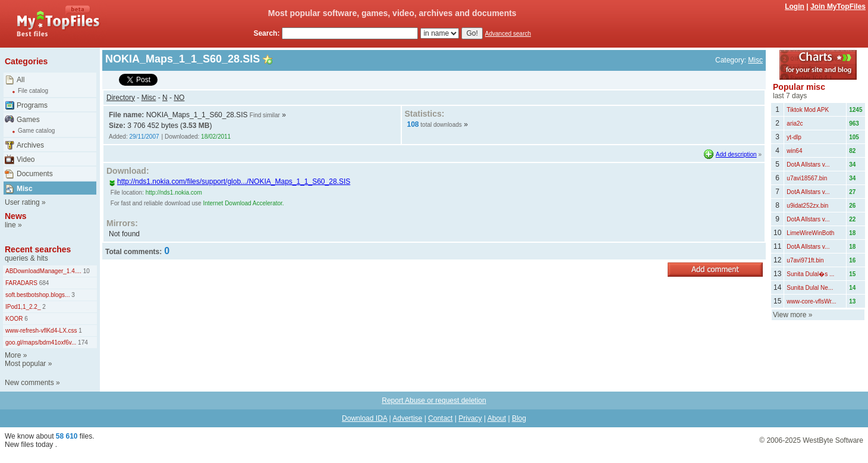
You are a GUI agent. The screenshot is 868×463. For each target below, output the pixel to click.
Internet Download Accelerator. (243, 203)
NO (179, 98)
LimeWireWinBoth (810, 233)
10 (86, 271)
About (497, 418)
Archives (30, 145)
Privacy (470, 418)
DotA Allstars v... (808, 165)
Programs (32, 105)
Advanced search (508, 34)
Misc (25, 189)
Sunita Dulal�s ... (810, 274)
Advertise (407, 418)
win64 (794, 151)
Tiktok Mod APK (808, 110)
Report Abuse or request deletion (434, 401)
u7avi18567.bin (807, 178)
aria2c (795, 123)
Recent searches (38, 249)
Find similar (265, 115)
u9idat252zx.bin (807, 206)
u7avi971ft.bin (805, 260)
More (13, 355)
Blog (519, 418)
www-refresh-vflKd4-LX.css (41, 331)
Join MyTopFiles (838, 7)
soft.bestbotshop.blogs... (37, 295)
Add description (736, 154)
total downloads (441, 125)
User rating (22, 202)
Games (28, 120)
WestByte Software (833, 440)
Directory (121, 98)
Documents (35, 174)
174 (82, 342)
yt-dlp (794, 137)
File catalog (33, 91)
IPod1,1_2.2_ (23, 307)
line (10, 225)
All (21, 80)
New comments (29, 383)
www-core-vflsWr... (811, 301)
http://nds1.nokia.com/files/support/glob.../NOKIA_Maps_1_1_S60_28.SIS (229, 182)
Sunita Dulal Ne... (810, 288)
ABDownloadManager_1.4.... (43, 271)
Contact (440, 418)
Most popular (25, 364)
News (16, 216)
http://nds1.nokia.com (174, 193)
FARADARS (21, 283)
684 (43, 283)
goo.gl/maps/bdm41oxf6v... (41, 342)
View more (790, 315)
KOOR (14, 319)
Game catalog (36, 131)
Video (26, 159)
